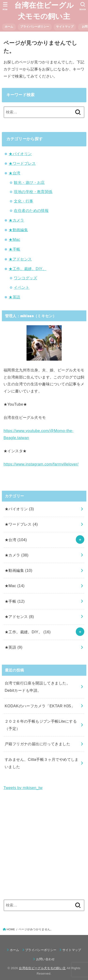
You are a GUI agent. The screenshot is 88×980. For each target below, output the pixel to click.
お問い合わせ (47, 959)
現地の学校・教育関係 (33, 192)
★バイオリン (20, 154)
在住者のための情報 (31, 210)
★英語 (14, 297)
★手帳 (14, 249)
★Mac (14, 239)
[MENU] (5, 6)
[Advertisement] (44, 845)
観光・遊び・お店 (29, 182)
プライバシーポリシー (35, 27)
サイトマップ (65, 27)
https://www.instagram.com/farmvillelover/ (41, 464)
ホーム (9, 27)
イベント (22, 287)
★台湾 (14, 173)
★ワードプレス (22, 163)
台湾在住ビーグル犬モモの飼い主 (44, 11)
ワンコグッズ (25, 278)
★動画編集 (18, 230)
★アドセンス (20, 259)
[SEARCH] (83, 6)
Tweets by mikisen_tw (23, 788)
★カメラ (16, 220)
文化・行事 (23, 201)
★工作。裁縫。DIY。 (27, 269)
